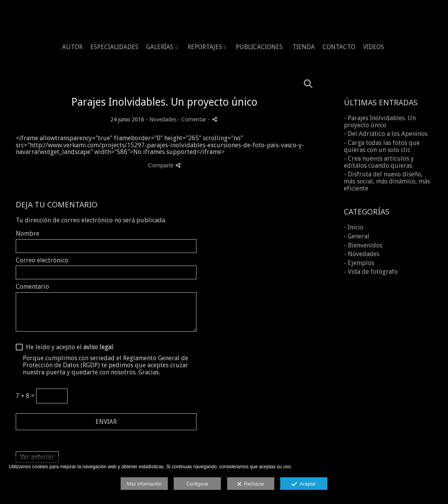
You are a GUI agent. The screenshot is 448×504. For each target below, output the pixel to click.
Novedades (163, 119)
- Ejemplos (359, 263)
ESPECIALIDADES (114, 47)
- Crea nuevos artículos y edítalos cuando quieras (379, 162)
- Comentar (193, 119)
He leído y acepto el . (69, 347)
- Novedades (362, 254)
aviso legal (98, 347)
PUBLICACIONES (259, 47)
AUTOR (72, 47)
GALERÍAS (160, 47)
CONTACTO (339, 47)
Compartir (164, 165)
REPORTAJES (205, 47)
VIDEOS (374, 47)
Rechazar (251, 484)
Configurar (197, 484)
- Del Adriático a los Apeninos (386, 134)
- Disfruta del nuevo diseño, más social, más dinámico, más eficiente (387, 181)
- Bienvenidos (363, 245)
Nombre (28, 234)
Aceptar (304, 484)
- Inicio (354, 227)
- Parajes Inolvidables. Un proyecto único (380, 122)
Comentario (32, 287)
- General (357, 236)
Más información (144, 484)
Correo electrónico (42, 260)
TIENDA (304, 47)
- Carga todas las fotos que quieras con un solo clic (382, 146)
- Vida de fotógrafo (371, 272)
